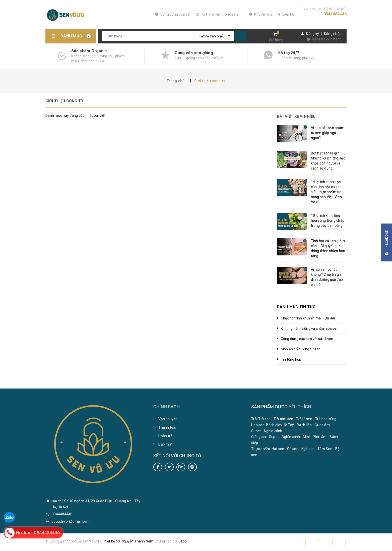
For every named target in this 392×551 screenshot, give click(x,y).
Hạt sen (278, 449)
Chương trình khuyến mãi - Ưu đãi (308, 318)
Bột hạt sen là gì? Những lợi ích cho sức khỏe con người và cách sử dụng (328, 161)
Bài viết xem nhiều (296, 117)
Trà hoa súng (326, 419)
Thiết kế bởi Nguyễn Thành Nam (128, 541)
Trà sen (264, 419)
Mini (306, 437)
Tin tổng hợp (291, 359)
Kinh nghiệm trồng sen (217, 14)
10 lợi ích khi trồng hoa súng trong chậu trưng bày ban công (328, 221)
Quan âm (322, 425)
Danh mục (71, 36)
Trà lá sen (304, 419)
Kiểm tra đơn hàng (327, 39)
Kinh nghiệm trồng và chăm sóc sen (310, 328)
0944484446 (335, 14)
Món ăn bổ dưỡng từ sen (301, 349)
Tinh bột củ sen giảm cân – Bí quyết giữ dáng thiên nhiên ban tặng (328, 248)
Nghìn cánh (273, 431)
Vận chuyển (168, 419)
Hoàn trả (165, 436)
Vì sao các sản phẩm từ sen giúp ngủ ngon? (328, 133)
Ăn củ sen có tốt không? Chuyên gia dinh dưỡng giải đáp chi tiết (327, 277)
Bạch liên (304, 425)
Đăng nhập (333, 34)
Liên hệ (286, 14)
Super (256, 431)
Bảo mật (165, 444)
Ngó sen (308, 449)
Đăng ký (312, 34)
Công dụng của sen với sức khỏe (307, 339)
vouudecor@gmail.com (71, 521)
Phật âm (320, 437)
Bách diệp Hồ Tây (280, 425)
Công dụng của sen (173, 14)
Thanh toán (168, 427)
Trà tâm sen (283, 419)
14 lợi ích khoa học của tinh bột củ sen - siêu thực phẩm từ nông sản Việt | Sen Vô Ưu (327, 192)
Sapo (183, 541)
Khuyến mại (261, 14)
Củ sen (293, 449)
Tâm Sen (325, 449)
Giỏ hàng (276, 40)
